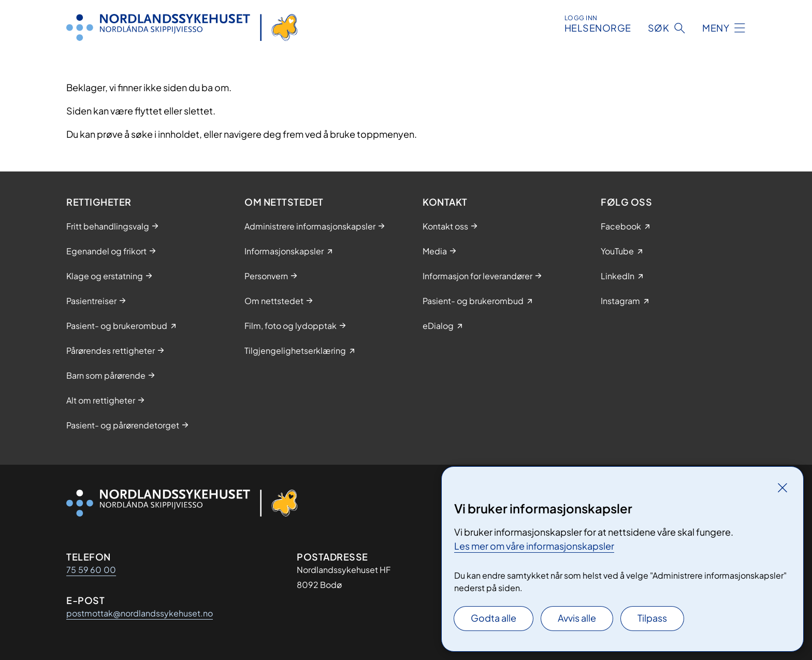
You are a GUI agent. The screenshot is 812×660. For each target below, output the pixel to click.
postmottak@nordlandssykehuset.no (140, 613)
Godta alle (494, 618)
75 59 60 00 (91, 570)
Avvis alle (577, 618)
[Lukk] (782, 487)
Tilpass (652, 618)
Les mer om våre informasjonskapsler (534, 546)
